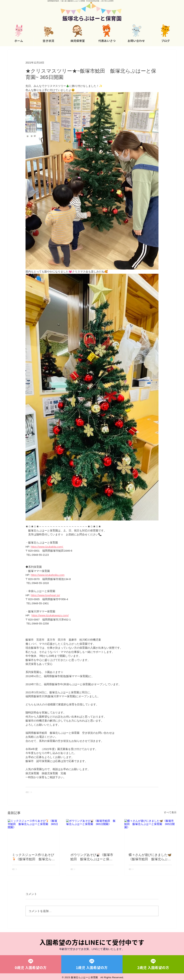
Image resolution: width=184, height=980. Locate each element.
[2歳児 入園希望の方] (153, 964)
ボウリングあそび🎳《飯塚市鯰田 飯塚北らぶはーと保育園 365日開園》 (92, 857)
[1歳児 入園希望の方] (92, 964)
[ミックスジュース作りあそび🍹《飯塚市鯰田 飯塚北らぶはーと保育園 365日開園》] (34, 834)
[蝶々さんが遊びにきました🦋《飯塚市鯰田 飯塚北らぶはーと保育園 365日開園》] (150, 834)
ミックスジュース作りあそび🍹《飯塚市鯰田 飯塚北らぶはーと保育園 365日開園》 (33, 857)
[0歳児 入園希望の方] (31, 964)
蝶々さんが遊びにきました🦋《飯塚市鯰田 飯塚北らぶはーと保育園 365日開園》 (150, 857)
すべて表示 (170, 812)
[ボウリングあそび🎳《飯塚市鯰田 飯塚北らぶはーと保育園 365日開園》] (92, 834)
